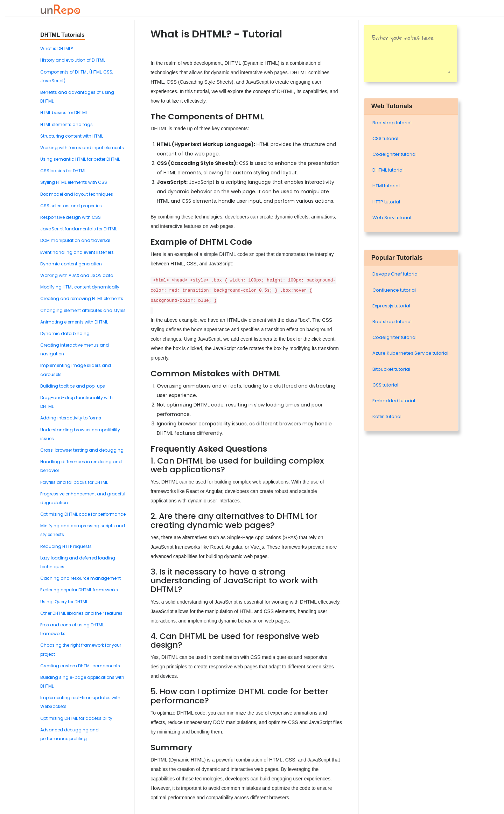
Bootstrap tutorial (392, 123)
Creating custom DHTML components (80, 666)
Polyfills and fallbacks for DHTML (74, 482)
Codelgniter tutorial (394, 154)
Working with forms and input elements (82, 148)
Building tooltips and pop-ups (73, 386)
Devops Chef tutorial (395, 274)
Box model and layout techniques (77, 194)
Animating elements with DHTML (74, 322)
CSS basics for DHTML (63, 171)
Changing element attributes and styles (83, 310)
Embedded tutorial (394, 401)
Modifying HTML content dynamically (80, 287)
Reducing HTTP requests (66, 546)
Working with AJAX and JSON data (77, 275)
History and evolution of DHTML (73, 60)
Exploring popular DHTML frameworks (79, 590)
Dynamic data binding (65, 333)
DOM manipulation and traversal (75, 240)
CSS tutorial (385, 138)
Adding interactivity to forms (71, 418)
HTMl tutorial (386, 186)
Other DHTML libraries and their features (81, 613)
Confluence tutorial (394, 290)
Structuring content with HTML (72, 136)
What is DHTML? (57, 48)
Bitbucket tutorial (391, 369)
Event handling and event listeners (77, 252)
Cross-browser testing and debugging (82, 450)
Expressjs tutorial (391, 306)
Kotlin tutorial (387, 416)
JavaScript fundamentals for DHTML (79, 229)
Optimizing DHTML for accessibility (76, 718)
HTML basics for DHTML (64, 113)
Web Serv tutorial (392, 218)
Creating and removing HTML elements (82, 298)
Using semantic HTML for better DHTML (80, 159)
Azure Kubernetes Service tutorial (410, 353)
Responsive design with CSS (71, 217)
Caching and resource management (80, 578)
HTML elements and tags (66, 124)
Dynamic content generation (71, 264)
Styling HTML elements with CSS (74, 182)
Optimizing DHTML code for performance (83, 514)
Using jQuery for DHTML (64, 602)
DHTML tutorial (388, 170)
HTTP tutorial (386, 202)
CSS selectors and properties (71, 206)
